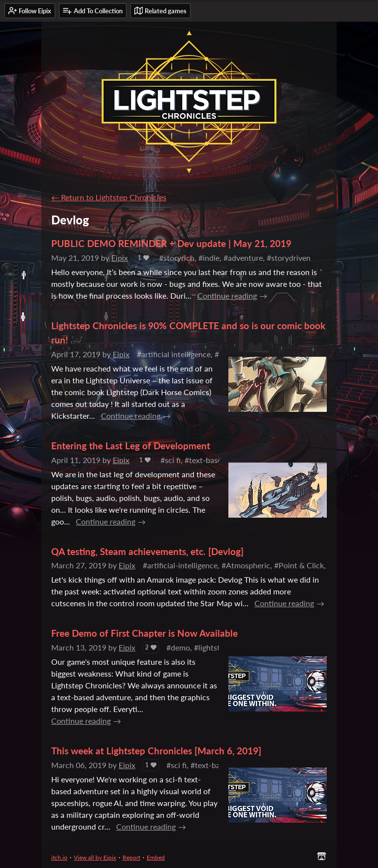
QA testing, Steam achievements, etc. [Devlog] (147, 551)
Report (131, 857)
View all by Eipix (95, 857)
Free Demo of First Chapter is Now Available (144, 633)
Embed (156, 857)
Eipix (120, 258)
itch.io (59, 857)
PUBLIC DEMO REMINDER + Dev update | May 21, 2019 (171, 243)
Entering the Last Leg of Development (131, 446)
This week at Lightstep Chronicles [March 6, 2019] (156, 751)
